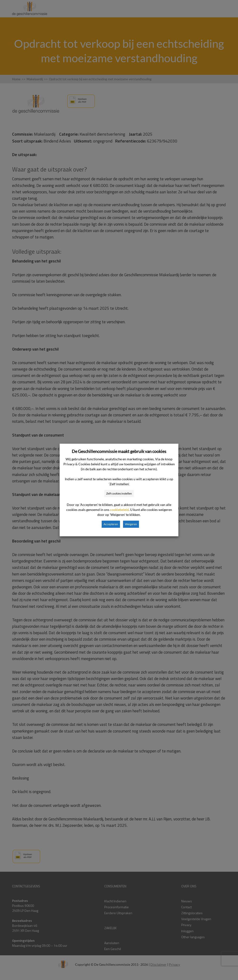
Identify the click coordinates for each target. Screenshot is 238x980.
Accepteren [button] (111, 524)
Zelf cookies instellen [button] (119, 493)
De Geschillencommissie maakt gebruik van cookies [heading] (119, 451)
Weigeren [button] (131, 524)
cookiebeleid (119, 510)
